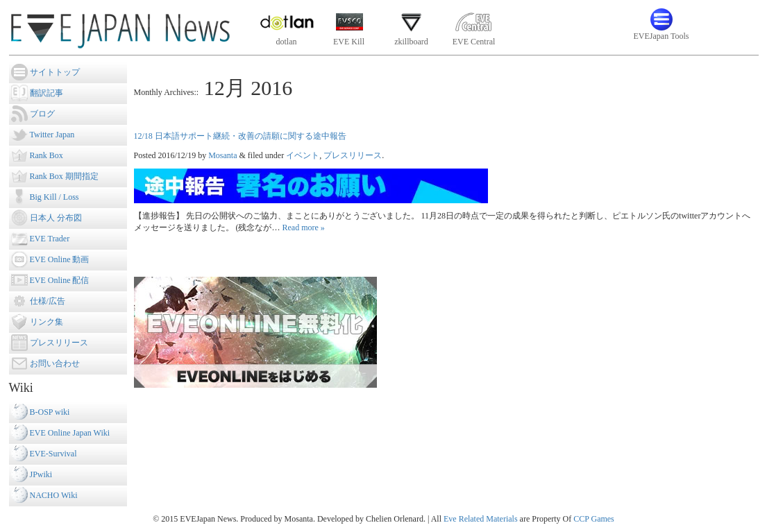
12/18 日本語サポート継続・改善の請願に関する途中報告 (240, 136)
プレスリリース (353, 155)
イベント (303, 155)
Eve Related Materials (481, 519)
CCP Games (594, 519)
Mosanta (222, 155)
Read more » (304, 228)
